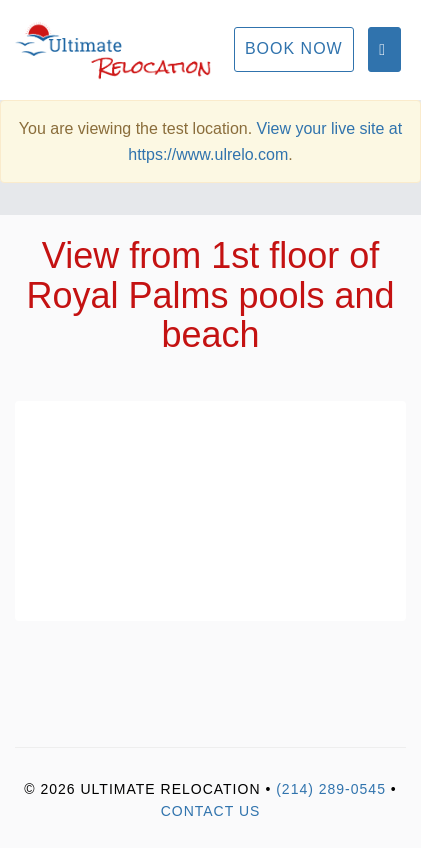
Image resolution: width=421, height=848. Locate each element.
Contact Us (211, 811)
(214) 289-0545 (331, 789)
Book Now (294, 48)
